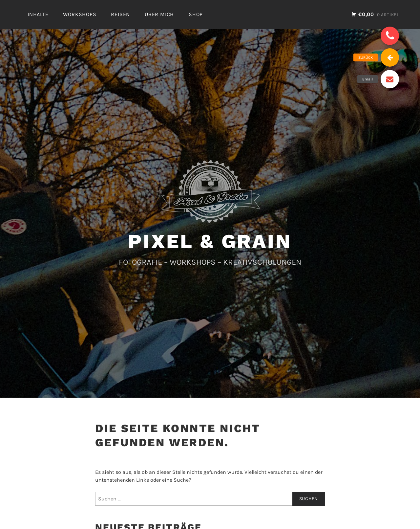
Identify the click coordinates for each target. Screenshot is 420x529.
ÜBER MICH (159, 14)
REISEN (120, 14)
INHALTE (38, 14)
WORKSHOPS (80, 14)
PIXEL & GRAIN (210, 241)
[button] (390, 36)
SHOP (196, 14)
